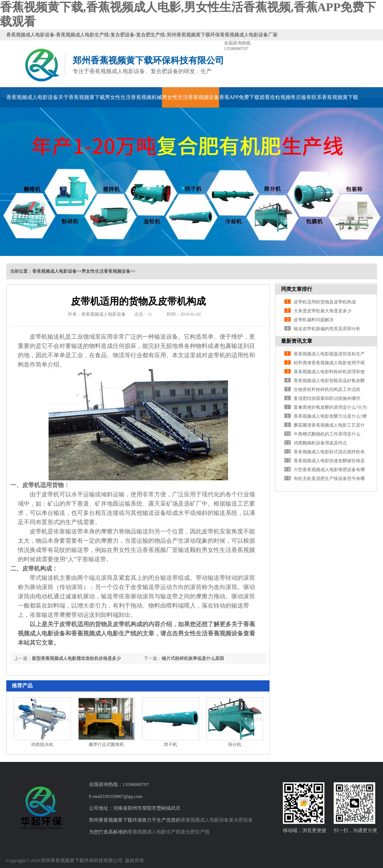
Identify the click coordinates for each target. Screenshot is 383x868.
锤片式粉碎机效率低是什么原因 (193, 658)
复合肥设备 (241, 820)
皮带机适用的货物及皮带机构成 (325, 302)
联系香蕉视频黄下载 (335, 97)
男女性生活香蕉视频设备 (191, 97)
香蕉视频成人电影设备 (32, 97)
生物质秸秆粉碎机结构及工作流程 (327, 389)
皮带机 (211, 531)
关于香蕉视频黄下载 (82, 97)
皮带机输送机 (47, 337)
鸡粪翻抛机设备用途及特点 (320, 443)
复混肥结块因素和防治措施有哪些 (327, 398)
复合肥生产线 (195, 832)
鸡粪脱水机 (42, 744)
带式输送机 (44, 578)
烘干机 (171, 744)
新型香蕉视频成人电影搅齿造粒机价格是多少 (76, 658)
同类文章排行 (297, 289)
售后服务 (301, 97)
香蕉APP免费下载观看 (245, 97)
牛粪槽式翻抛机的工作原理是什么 (327, 434)
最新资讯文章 (297, 341)
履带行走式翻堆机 (106, 744)
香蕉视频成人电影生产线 (154, 832)
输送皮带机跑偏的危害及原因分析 (327, 329)
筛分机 (235, 744)
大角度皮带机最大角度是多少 (323, 311)
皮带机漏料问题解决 (314, 320)
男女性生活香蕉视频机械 (133, 97)
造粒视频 (280, 97)
